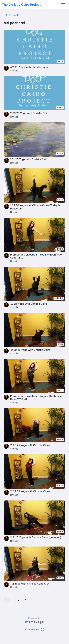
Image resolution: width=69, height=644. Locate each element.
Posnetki (12, 15)
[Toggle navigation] (63, 5)
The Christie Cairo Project (21, 5)
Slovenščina (34, 629)
